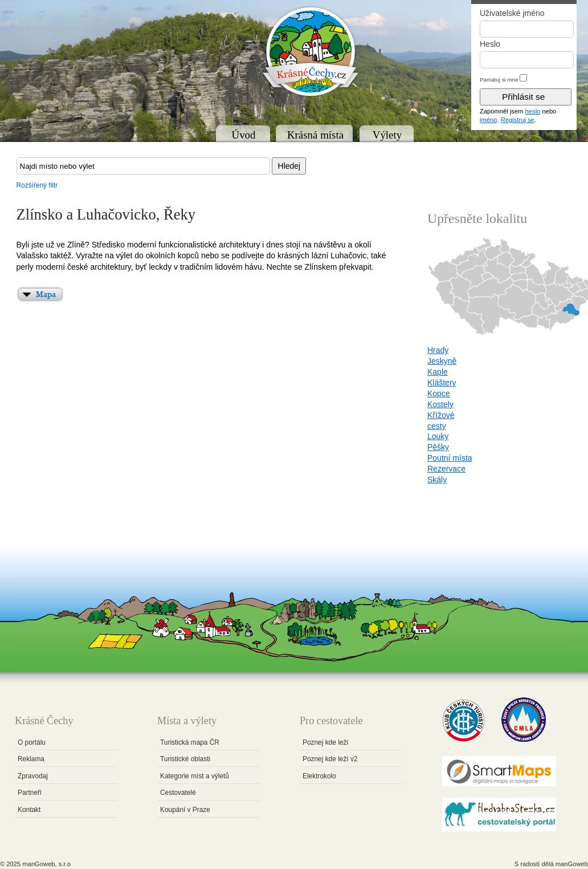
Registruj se (518, 120)
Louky (438, 436)
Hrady (438, 350)
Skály (437, 480)
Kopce (439, 393)
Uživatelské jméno (512, 13)
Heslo (490, 44)
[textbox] (143, 166)
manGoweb (572, 864)
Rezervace (446, 469)
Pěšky (438, 447)
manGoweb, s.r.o (46, 864)
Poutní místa (450, 458)
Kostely (440, 404)
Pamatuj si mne (499, 80)
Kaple (438, 372)
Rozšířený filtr (37, 185)
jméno (488, 120)
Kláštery (442, 383)
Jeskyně (442, 361)
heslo (533, 111)
